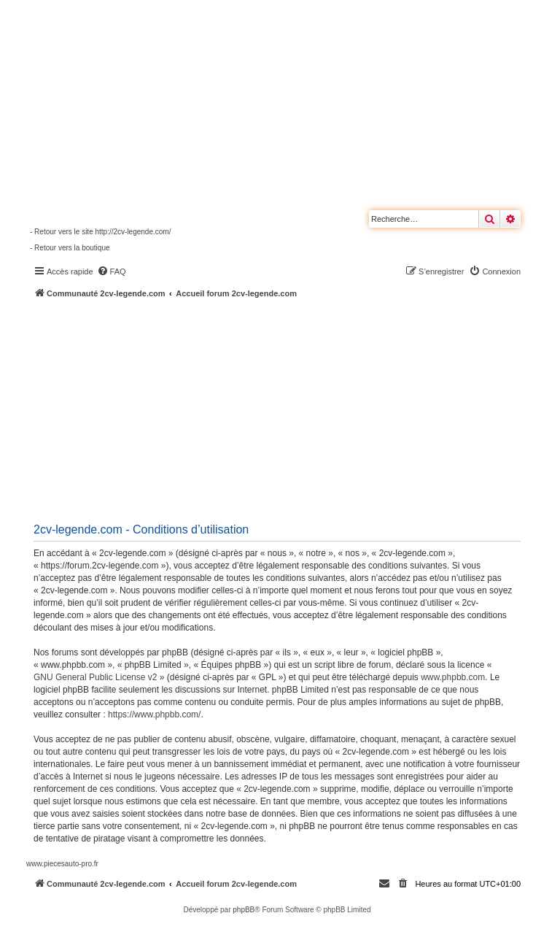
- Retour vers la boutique (70, 248)
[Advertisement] (293, 409)
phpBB (244, 910)
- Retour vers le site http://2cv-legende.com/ (100, 232)
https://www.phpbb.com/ (154, 714)
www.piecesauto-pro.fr (62, 864)
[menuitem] (112, 271)
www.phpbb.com (453, 677)
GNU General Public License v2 (95, 677)
